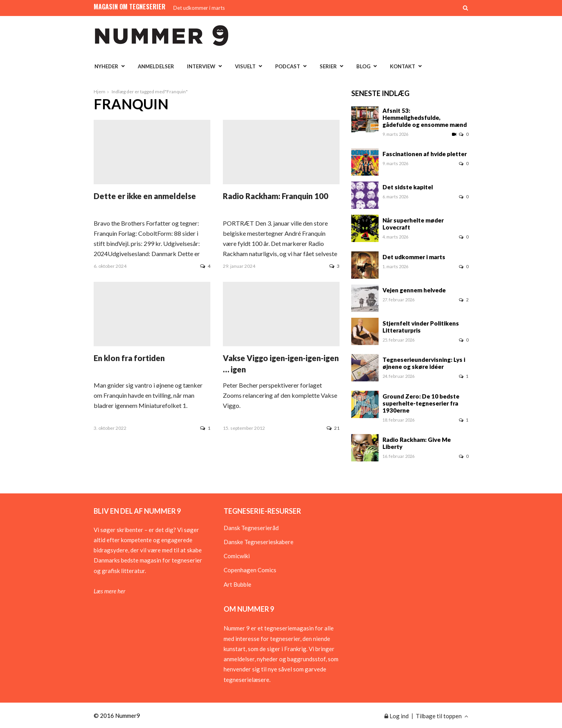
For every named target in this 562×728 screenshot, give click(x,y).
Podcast (288, 66)
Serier (328, 66)
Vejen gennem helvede (414, 290)
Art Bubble (237, 584)
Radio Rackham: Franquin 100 (276, 196)
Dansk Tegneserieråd (251, 528)
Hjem (100, 92)
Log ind (397, 716)
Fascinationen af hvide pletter (425, 154)
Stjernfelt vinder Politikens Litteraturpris (421, 327)
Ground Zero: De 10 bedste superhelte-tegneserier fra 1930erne (421, 403)
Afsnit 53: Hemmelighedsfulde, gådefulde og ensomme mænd (425, 117)
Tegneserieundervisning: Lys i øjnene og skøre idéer (424, 363)
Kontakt (403, 66)
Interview (201, 66)
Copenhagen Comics (250, 570)
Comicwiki (237, 556)
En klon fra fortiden (129, 358)
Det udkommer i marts (199, 8)
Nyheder (106, 66)
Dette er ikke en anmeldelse (145, 196)
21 (333, 428)
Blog (363, 66)
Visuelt (245, 66)
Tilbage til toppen (442, 716)
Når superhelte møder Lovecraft (413, 224)
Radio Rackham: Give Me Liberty (417, 443)
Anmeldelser (156, 66)
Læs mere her (109, 591)
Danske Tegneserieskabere (259, 542)
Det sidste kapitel (408, 187)
